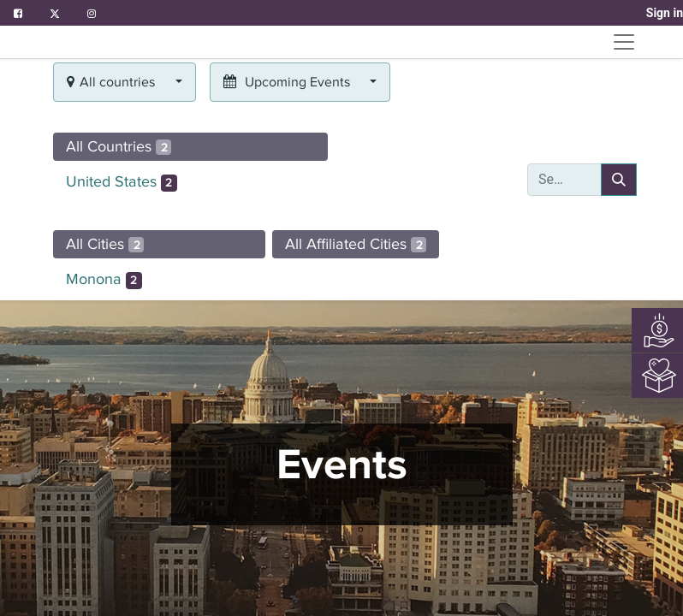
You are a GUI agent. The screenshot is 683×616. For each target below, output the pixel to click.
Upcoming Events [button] (288, 82)
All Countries (119, 146)
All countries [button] (113, 82)
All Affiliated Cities (356, 244)
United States (122, 182)
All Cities (105, 244)
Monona (104, 280)
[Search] (619, 180)
